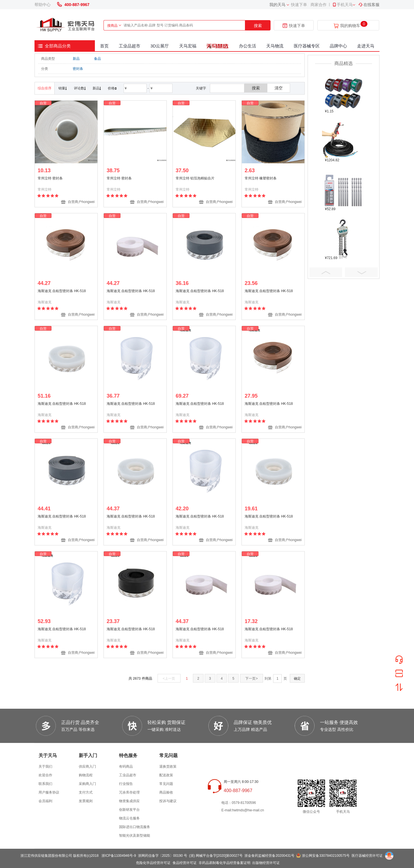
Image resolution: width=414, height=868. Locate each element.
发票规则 (86, 801)
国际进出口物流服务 (135, 827)
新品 (76, 59)
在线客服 (369, 5)
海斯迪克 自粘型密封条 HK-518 (62, 291)
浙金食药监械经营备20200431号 (269, 856)
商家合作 (319, 5)
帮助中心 (43, 5)
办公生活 (248, 46)
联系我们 (45, 784)
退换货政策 (168, 767)
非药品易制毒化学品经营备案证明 (225, 863)
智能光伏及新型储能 (135, 836)
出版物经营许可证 (266, 863)
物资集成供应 (129, 801)
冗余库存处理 (129, 792)
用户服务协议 (49, 792)
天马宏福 (188, 46)
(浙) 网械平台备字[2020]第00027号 (216, 856)
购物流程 (86, 775)
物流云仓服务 (129, 818)
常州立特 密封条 (50, 178)
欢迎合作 (45, 775)
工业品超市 (130, 46)
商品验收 (166, 792)
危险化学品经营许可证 (153, 863)
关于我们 (45, 767)
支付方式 (86, 792)
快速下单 (299, 5)
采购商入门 (87, 784)
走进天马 (366, 46)
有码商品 (126, 767)
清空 (279, 88)
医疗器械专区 (307, 46)
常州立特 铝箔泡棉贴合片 (195, 178)
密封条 (78, 69)
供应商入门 (87, 767)
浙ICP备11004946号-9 (119, 856)
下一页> (251, 679)
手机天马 (342, 5)
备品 (97, 59)
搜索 (258, 26)
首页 (104, 46)
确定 (297, 679)
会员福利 (45, 801)
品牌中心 (338, 46)
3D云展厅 (160, 46)
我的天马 (277, 5)
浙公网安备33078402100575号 (326, 856)
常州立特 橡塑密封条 (261, 178)
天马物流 (275, 46)
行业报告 (126, 784)
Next (361, 272)
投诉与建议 (168, 801)
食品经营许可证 (185, 863)
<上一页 (169, 679)
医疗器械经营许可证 (367, 856)
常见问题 (166, 784)
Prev (326, 272)
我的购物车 (350, 26)
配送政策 (166, 775)
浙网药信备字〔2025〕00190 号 (163, 856)
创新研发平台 (129, 810)
